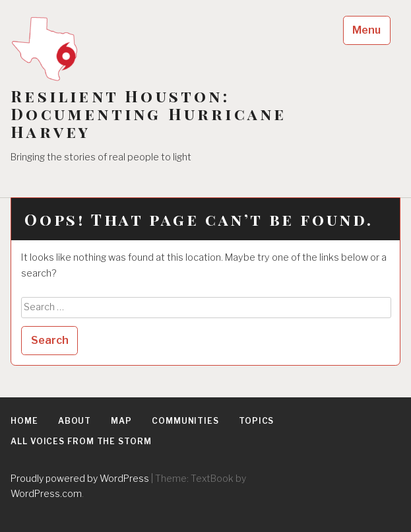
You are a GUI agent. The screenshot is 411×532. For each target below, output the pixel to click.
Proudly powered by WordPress (80, 478)
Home (24, 421)
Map (121, 421)
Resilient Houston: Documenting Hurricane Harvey (148, 114)
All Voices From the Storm (81, 441)
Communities (185, 421)
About (75, 421)
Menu (366, 30)
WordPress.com (46, 493)
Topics (256, 421)
